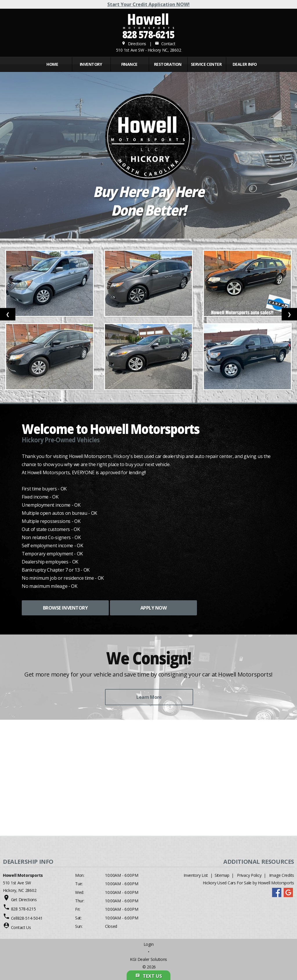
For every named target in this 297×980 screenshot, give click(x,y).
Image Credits (282, 875)
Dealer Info (245, 64)
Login (149, 944)
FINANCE (129, 64)
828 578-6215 (148, 34)
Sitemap (222, 875)
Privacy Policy (249, 875)
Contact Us (21, 927)
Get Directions (24, 900)
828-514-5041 (30, 918)
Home (52, 64)
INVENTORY (91, 64)
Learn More (149, 697)
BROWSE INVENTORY (65, 608)
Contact (165, 44)
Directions (134, 44)
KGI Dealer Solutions (148, 959)
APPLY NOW (154, 608)
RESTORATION (168, 64)
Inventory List (196, 875)
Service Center (206, 64)
